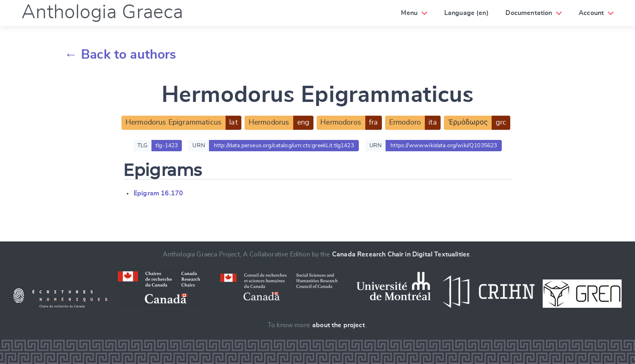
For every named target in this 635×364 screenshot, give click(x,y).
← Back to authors (120, 55)
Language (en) (467, 13)
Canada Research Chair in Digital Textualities (401, 254)
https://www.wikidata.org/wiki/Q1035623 (444, 146)
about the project (339, 325)
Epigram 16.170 (158, 193)
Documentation (529, 13)
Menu (409, 13)
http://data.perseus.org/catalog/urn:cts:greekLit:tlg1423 (284, 146)
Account (591, 13)
